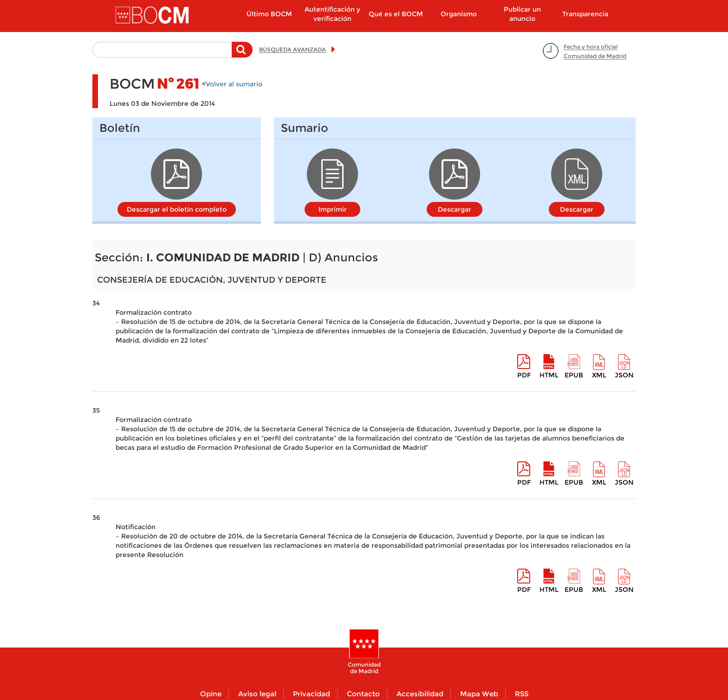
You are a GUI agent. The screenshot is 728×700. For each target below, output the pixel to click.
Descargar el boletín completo (177, 209)
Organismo (459, 14)
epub (574, 375)
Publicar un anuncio (522, 14)
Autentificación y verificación (332, 14)
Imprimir (333, 209)
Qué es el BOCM (396, 14)
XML (599, 375)
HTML (549, 375)
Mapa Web (479, 694)
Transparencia (585, 14)
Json (624, 375)
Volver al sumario (234, 84)
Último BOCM (269, 14)
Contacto (363, 694)
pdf (524, 375)
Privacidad (312, 694)
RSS (522, 694)
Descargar (455, 209)
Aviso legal (257, 694)
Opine (211, 694)
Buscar (242, 54)
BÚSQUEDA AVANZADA (292, 49)
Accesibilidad (420, 694)
